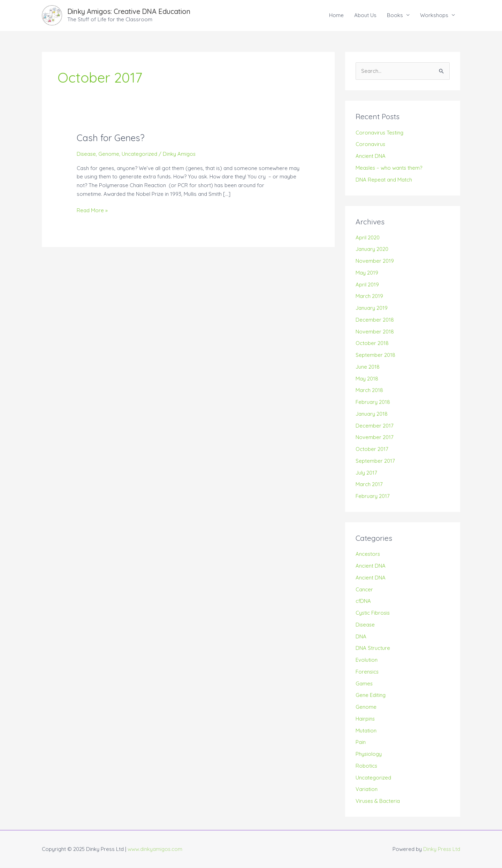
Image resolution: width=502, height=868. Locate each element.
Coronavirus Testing (380, 133)
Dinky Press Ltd (441, 849)
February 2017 (373, 496)
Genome (109, 154)
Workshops (434, 15)
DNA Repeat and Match (384, 180)
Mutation (366, 731)
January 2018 (372, 414)
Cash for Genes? (111, 138)
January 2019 (372, 308)
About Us (365, 15)
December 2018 (375, 320)
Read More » (92, 210)
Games (364, 683)
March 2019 (369, 296)
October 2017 (372, 449)
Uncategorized (140, 154)
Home (336, 15)
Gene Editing (371, 695)
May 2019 (367, 273)
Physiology (369, 754)
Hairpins (365, 719)
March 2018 (369, 390)
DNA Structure (373, 648)
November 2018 (375, 332)
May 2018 (367, 379)
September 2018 (375, 355)
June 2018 (368, 367)
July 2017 (366, 473)
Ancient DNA (371, 156)
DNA (361, 636)
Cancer (364, 589)
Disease (87, 154)
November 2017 (375, 437)
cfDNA (363, 601)
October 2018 (372, 343)
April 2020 (368, 237)
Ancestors (368, 554)
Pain (361, 742)
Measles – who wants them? (389, 168)
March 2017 (369, 485)
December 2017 (375, 426)
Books (395, 15)
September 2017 (375, 461)
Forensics (367, 672)
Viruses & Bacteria (378, 801)
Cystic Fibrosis (373, 613)
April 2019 (367, 285)
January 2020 (372, 249)
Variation (367, 789)
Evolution (367, 660)
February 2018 (373, 402)
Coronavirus (371, 144)
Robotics (367, 766)
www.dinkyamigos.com (155, 849)
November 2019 (375, 261)
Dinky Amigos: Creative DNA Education (130, 11)
